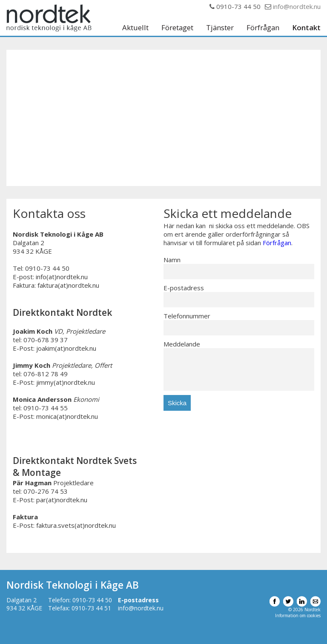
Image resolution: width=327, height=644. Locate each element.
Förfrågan (263, 28)
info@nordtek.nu (297, 6)
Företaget (177, 28)
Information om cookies (298, 615)
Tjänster (220, 28)
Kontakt (306, 28)
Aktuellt (135, 28)
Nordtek (49, 18)
